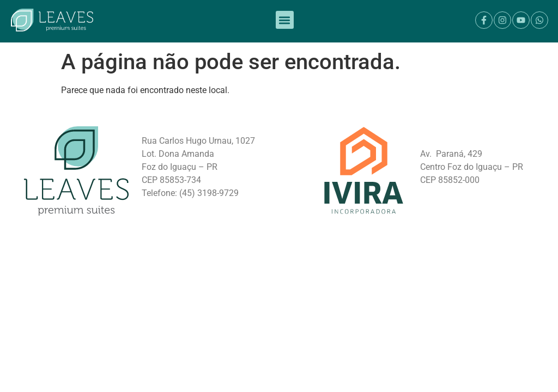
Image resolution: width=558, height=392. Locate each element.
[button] (285, 18)
